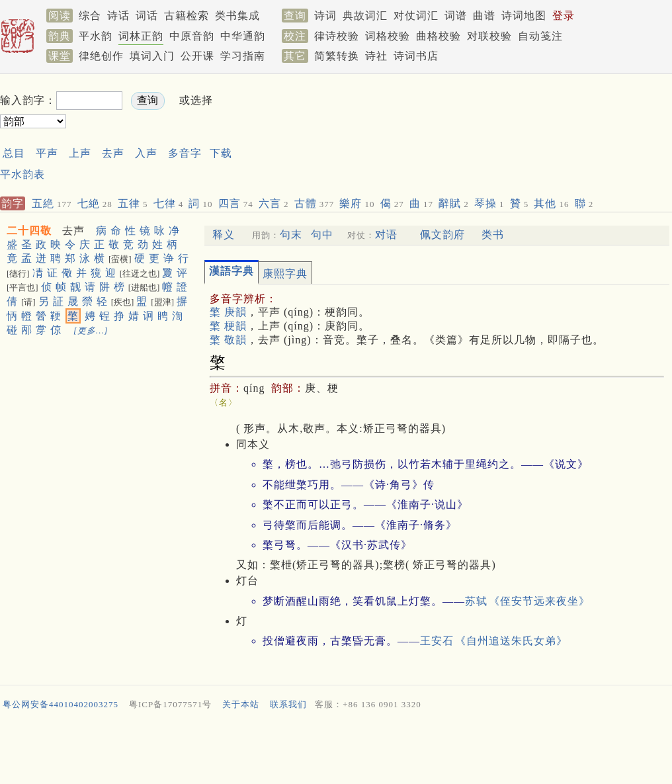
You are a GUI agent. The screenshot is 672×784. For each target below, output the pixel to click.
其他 (551, 203)
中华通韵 (243, 36)
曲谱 (484, 16)
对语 (386, 235)
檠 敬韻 (228, 340)
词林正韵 (141, 36)
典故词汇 (365, 16)
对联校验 (489, 36)
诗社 (376, 56)
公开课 (197, 56)
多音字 (185, 153)
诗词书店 (416, 56)
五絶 (52, 203)
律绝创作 (101, 56)
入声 (146, 153)
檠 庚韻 (228, 312)
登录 (564, 16)
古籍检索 (187, 16)
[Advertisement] (336, 750)
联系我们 (288, 704)
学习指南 (243, 56)
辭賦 (454, 203)
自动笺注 (540, 36)
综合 (90, 16)
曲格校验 (439, 36)
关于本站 (241, 704)
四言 (236, 203)
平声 (47, 153)
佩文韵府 (442, 235)
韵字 (13, 203)
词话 (147, 16)
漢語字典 (231, 271)
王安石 (437, 641)
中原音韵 (192, 36)
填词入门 (152, 56)
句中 (322, 235)
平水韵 (96, 36)
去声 (113, 153)
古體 (315, 203)
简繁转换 (337, 56)
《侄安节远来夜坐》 (539, 601)
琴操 (489, 203)
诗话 (118, 16)
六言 (274, 203)
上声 (80, 153)
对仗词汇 (416, 16)
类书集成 (237, 16)
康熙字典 (285, 274)
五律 (133, 203)
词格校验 (388, 36)
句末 (291, 235)
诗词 (325, 16)
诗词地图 (524, 16)
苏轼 (476, 601)
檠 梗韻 (228, 326)
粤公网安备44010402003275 (61, 704)
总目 (14, 153)
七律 (169, 203)
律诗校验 (337, 36)
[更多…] (91, 330)
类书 (493, 235)
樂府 (357, 203)
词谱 (456, 16)
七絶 (95, 203)
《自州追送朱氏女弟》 (511, 641)
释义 (224, 235)
